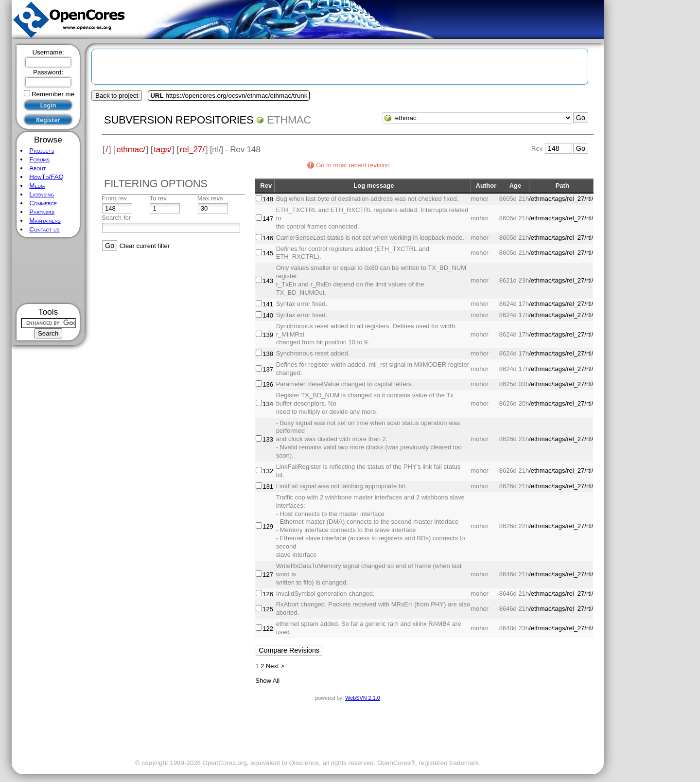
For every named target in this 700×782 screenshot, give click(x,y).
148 (268, 199)
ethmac (289, 120)
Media (37, 186)
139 (268, 335)
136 (268, 384)
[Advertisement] (48, 271)
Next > (275, 666)
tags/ (162, 149)
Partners (42, 212)
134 (268, 404)
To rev (158, 198)
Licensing (42, 194)
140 (268, 315)
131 (268, 487)
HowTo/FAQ (46, 177)
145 (268, 253)
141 (268, 304)
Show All (267, 681)
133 (268, 439)
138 (268, 354)
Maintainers (45, 221)
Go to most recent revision (353, 165)
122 (268, 629)
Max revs (210, 198)
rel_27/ (192, 149)
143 (268, 281)
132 (268, 471)
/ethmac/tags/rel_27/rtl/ (561, 199)
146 (268, 238)
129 (268, 526)
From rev (114, 198)
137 (268, 369)
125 (268, 609)
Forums (39, 159)
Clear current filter (145, 246)
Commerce (43, 203)
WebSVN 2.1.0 (362, 698)
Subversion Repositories (179, 120)
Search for (116, 218)
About (37, 168)
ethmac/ (131, 149)
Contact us (44, 229)
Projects (42, 151)
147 (268, 219)
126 (268, 594)
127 (268, 575)
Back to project (117, 96)
